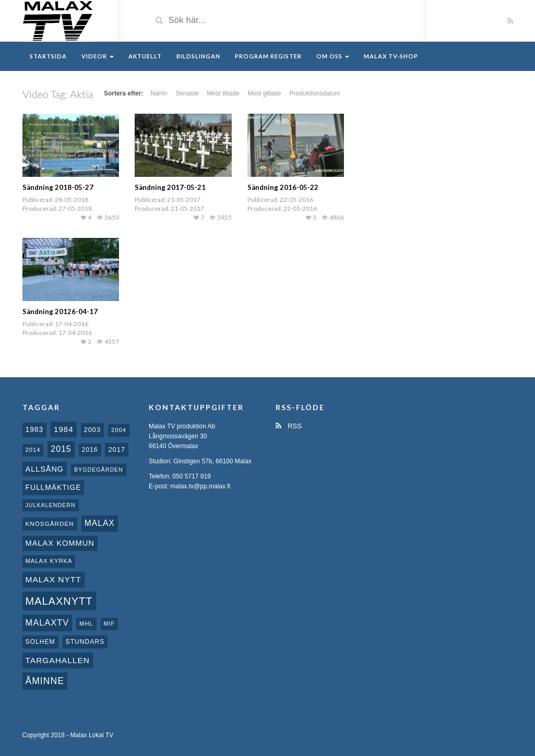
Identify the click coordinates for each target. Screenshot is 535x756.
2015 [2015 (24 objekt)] (61, 449)
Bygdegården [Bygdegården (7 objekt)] (99, 470)
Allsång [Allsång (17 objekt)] (45, 469)
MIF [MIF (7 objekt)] (109, 623)
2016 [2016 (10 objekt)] (90, 450)
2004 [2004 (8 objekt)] (119, 430)
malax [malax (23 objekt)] (100, 523)
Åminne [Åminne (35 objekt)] (45, 681)
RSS (289, 426)
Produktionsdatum (314, 93)
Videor (98, 56)
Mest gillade (264, 93)
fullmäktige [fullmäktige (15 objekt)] (53, 487)
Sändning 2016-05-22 (283, 187)
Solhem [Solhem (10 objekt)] (40, 642)
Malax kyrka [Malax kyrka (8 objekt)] (49, 561)
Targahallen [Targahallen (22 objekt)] (58, 660)
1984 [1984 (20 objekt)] (64, 429)
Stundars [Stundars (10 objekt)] (85, 642)
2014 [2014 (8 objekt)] (33, 450)
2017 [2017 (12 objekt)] (117, 449)
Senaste (187, 93)
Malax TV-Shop (391, 56)
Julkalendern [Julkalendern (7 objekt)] (51, 505)
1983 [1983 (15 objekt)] (35, 429)
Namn (159, 93)
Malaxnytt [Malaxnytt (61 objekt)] (59, 601)
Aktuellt (145, 56)
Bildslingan (198, 56)
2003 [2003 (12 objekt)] (93, 430)
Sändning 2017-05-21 (170, 187)
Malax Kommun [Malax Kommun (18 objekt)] (60, 543)
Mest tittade (223, 93)
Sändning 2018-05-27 (58, 187)
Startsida (48, 56)
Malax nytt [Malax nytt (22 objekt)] (53, 579)
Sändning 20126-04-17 (60, 311)
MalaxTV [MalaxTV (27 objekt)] (47, 622)
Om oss (333, 56)
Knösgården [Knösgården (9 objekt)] (50, 524)
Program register (268, 56)
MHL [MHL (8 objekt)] (86, 623)
